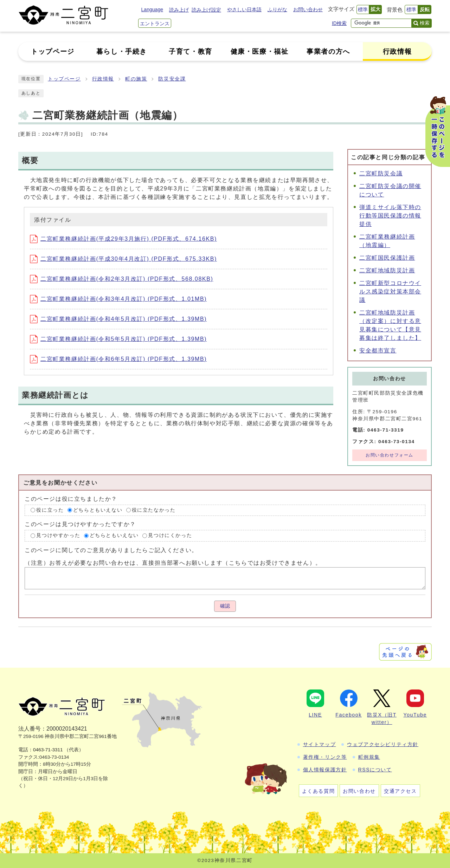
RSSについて (375, 770)
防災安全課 (172, 79)
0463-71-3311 (48, 750)
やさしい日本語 (244, 9)
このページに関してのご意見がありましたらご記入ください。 (111, 550)
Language (152, 9)
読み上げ (179, 10)
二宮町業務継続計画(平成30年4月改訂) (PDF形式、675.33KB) (123, 259)
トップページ (64, 79)
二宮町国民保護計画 (387, 258)
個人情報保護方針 (325, 770)
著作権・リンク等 (325, 757)
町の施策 (136, 79)
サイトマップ (320, 744)
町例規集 (369, 757)
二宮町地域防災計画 (387, 270)
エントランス (155, 24)
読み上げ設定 (206, 10)
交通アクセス (400, 791)
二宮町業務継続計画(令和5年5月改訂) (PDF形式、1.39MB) (118, 339)
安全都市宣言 (378, 351)
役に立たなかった (154, 510)
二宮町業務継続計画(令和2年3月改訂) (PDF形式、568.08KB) (121, 279)
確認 (225, 606)
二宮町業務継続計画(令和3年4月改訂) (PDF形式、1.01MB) (118, 299)
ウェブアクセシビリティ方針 (383, 744)
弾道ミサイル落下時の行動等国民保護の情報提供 (390, 216)
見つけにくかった (170, 535)
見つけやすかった (58, 535)
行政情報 (103, 79)
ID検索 (339, 23)
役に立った (50, 510)
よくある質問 (319, 791)
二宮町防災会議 (381, 173)
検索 (425, 23)
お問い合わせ (308, 9)
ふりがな (277, 9)
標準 (363, 9)
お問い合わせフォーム (390, 455)
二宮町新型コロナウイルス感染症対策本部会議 (390, 292)
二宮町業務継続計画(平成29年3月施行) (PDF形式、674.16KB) (123, 239)
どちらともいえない (98, 510)
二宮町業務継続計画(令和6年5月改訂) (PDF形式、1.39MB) (118, 359)
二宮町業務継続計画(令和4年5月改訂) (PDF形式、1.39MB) (118, 319)
